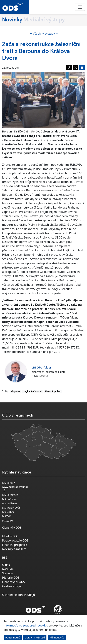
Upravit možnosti (35, 637)
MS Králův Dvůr (11, 508)
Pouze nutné (13, 637)
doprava (16, 391)
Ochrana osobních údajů (19, 595)
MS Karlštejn (9, 503)
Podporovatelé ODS (15, 540)
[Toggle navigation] (80, 7)
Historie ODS (11, 578)
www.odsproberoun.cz (15, 489)
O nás (6, 565)
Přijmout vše (57, 637)
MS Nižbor (8, 512)
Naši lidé (8, 569)
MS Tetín (7, 516)
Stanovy (7, 573)
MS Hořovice (9, 499)
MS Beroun (9, 483)
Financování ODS (13, 582)
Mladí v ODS (10, 536)
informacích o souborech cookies (26, 625)
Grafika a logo (12, 586)
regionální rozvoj (33, 391)
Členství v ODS (12, 528)
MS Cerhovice (10, 495)
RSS (5, 558)
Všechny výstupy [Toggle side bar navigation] (43, 34)
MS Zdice (7, 521)
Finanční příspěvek (15, 545)
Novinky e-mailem (14, 549)
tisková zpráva (53, 391)
